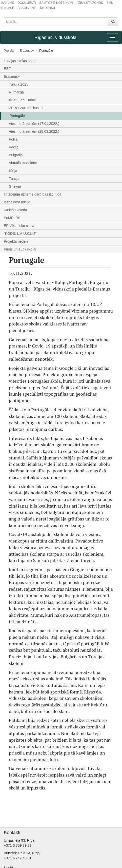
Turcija (14, 179)
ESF (7, 69)
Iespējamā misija (17, 202)
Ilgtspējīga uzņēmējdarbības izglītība (33, 194)
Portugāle (17, 116)
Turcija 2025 (19, 84)
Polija (13, 139)
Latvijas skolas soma (20, 61)
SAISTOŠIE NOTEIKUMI (56, 3)
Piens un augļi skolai (20, 249)
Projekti (9, 51)
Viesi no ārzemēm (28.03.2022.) (34, 131)
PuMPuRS (12, 218)
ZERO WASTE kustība (27, 108)
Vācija (14, 147)
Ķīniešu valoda (15, 210)
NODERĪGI (47, 8)
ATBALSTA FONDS (90, 3)
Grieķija (15, 186)
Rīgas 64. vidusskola (55, 37)
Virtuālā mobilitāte (23, 163)
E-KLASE (8, 8)
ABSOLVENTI (27, 8)
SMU (110, 3)
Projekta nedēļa (16, 241)
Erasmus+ (27, 51)
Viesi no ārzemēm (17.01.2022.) (34, 124)
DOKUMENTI (27, 3)
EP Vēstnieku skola (19, 226)
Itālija (13, 171)
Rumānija (16, 92)
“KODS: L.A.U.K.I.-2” (20, 234)
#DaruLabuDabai (22, 100)
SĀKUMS (8, 3)
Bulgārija (16, 155)
